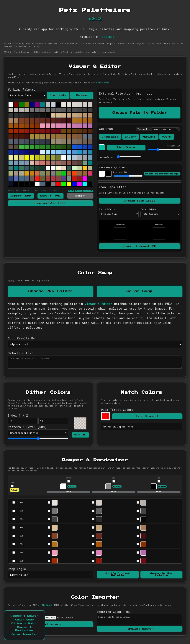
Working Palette (22, 89)
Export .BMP (21, 196)
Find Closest (147, 416)
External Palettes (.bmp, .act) (126, 93)
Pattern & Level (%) (27, 427)
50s (22, 536)
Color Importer (24, 634)
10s (22, 502)
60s (22, 544)
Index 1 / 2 (18, 415)
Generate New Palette (161, 574)
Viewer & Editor (24, 616)
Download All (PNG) (50, 203)
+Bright (149, 137)
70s (22, 553)
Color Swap (24, 620)
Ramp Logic (17, 569)
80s (22, 561)
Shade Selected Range (162, 174)
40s (22, 527)
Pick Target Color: (117, 410)
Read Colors (50, 624)
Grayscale (110, 137)
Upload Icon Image (140, 201)
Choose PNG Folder (51, 291)
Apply (72, 486)
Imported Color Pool (114, 612)
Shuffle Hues (14, 490)
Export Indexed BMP (140, 246)
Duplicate (58, 95)
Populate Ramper (140, 629)
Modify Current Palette (118, 574)
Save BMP (80, 435)
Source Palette (107, 209)
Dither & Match (24, 624)
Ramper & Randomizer (24, 629)
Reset (80, 196)
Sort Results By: (22, 338)
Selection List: (21, 353)
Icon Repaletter (113, 187)
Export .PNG (50, 196)
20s (22, 511)
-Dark (167, 137)
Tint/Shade (126, 147)
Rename (82, 95)
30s (22, 519)
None (79, 191)
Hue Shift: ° (106, 157)
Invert (88, 191)
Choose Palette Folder (140, 113)
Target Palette (148, 209)
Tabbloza (107, 37)
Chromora (47, 605)
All (71, 191)
